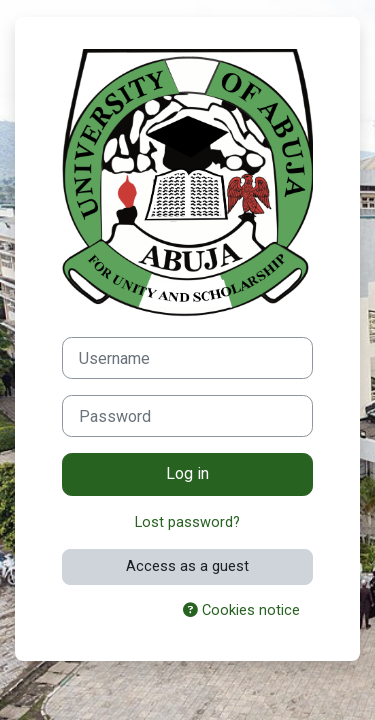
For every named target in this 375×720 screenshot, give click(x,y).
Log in (187, 473)
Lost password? (187, 522)
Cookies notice (241, 610)
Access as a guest (187, 566)
